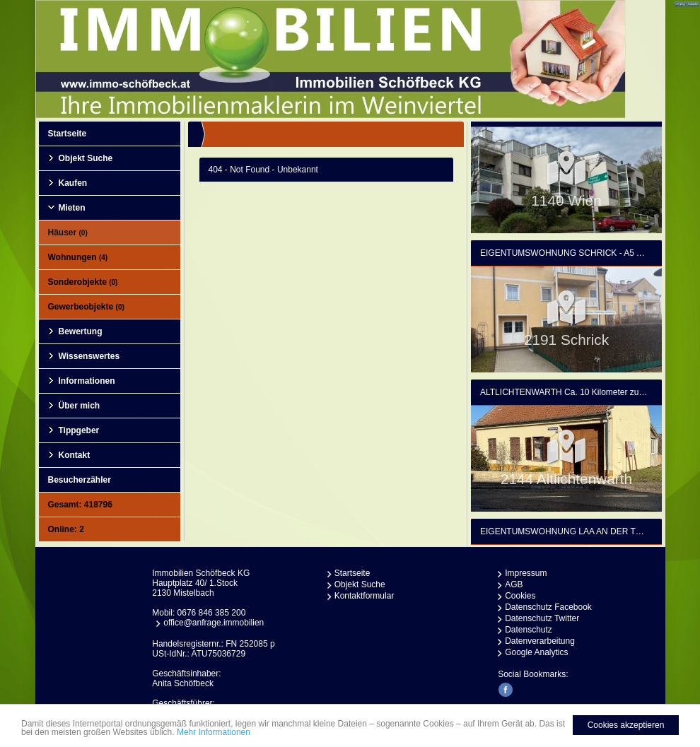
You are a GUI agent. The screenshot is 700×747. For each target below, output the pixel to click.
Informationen (87, 381)
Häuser (68, 233)
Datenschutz (529, 630)
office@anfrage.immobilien (214, 623)
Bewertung (81, 331)
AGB (514, 584)
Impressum (526, 573)
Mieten (72, 208)
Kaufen (73, 183)
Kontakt (75, 455)
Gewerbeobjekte (86, 307)
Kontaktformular (364, 596)
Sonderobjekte (83, 282)
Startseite (68, 134)
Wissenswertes (89, 356)
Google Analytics (536, 652)
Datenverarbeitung (540, 641)
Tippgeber (79, 430)
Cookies (520, 596)
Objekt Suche (86, 158)
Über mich (80, 406)
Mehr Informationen (214, 732)
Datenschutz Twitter (542, 618)
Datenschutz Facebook (548, 607)
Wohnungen (78, 257)
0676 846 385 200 (212, 613)
